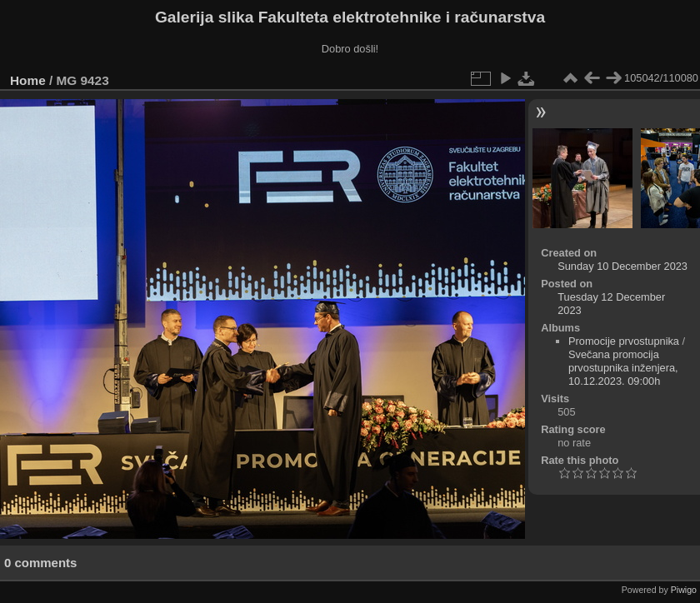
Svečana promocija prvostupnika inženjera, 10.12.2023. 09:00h (623, 368)
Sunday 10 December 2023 (622, 266)
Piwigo (684, 590)
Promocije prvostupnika (624, 341)
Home (28, 80)
